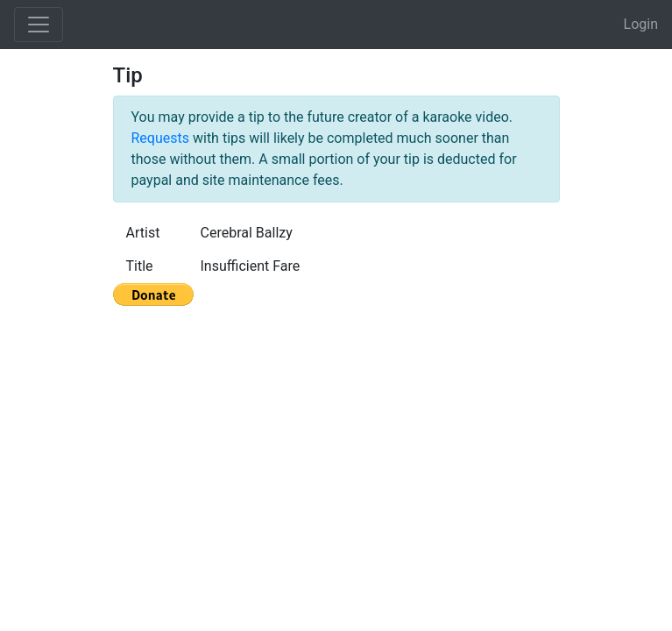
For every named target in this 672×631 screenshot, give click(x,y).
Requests (161, 138)
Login (641, 24)
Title (140, 266)
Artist (143, 233)
